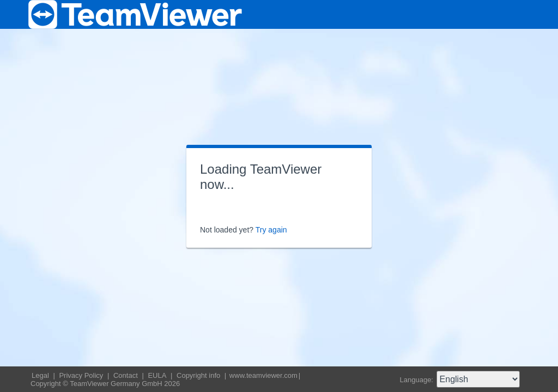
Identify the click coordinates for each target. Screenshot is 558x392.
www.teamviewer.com (263, 375)
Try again (271, 230)
